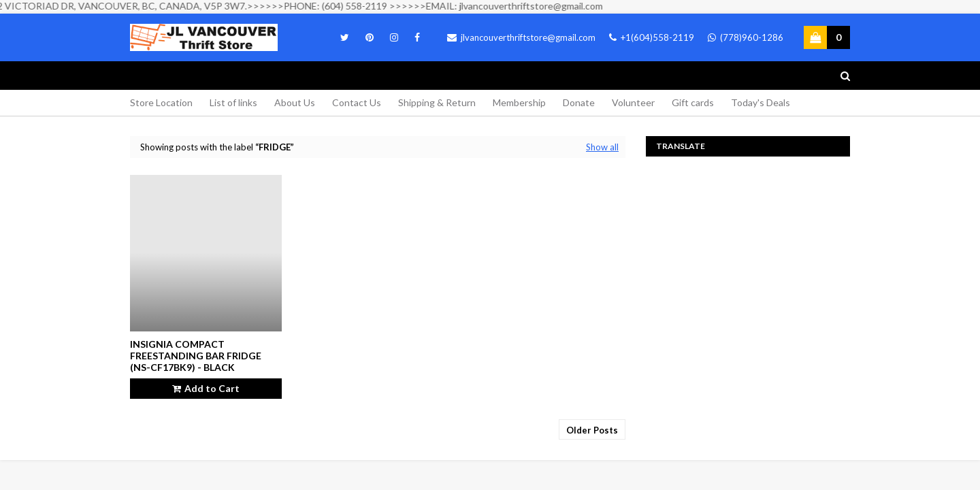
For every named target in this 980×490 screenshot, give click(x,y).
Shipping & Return (437, 102)
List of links (233, 102)
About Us (295, 102)
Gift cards (693, 102)
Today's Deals (761, 102)
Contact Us (357, 102)
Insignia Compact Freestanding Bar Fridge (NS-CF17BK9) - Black (196, 356)
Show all (602, 147)
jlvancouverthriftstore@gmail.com (521, 37)
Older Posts (592, 430)
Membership (519, 102)
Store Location (161, 102)
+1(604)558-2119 (652, 37)
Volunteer (633, 102)
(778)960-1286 (746, 37)
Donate (579, 102)
